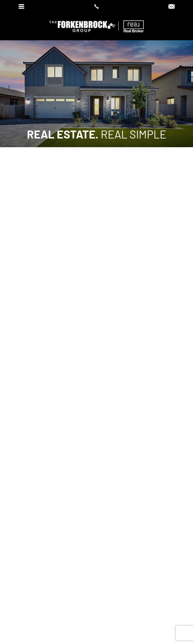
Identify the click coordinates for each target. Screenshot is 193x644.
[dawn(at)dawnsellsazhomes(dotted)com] (171, 7)
